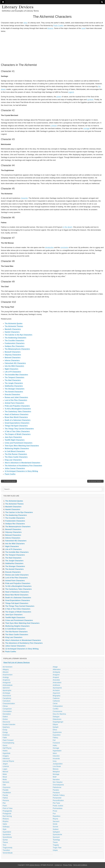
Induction (56, 756)
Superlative (7, 832)
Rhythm (6, 821)
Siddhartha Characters (14, 386)
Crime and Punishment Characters (19, 443)
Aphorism (6, 688)
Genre (5, 745)
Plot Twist (56, 803)
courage (86, 128)
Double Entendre (9, 724)
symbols (90, 100)
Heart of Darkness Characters (17, 414)
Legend (71, 92)
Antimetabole (8, 685)
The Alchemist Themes (14, 326)
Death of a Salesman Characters (18, 420)
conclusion (64, 247)
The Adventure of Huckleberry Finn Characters (23, 466)
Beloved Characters (13, 358)
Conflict (56, 709)
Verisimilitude (8, 853)
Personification (58, 800)
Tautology (56, 840)
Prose (55, 811)
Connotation (7, 711)
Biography (57, 696)
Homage (56, 748)
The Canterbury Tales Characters (18, 411)
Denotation (7, 714)
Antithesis (56, 685)
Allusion (6, 672)
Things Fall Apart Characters (16, 426)
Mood (5, 777)
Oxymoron (7, 787)
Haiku (55, 745)
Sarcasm (56, 821)
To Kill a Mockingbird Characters (18, 409)
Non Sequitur (58, 782)
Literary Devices (18, 7)
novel (83, 28)
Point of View (8, 808)
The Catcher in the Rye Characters (18, 335)
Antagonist (7, 683)
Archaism (56, 690)
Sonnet (55, 827)
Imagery (6, 756)
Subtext (56, 829)
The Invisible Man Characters (16, 375)
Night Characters (11, 369)
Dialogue (56, 717)
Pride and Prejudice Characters (17, 406)
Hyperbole (6, 753)
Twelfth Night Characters (15, 440)
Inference (6, 759)
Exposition (57, 735)
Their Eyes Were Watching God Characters (22, 446)
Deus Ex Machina (59, 714)
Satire (5, 824)
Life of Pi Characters (13, 372)
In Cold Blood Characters (15, 451)
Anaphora (6, 680)
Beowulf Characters (13, 352)
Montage (56, 774)
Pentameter (57, 798)
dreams (50, 28)
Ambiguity (56, 672)
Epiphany (6, 727)
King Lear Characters (13, 460)
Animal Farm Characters (14, 403)
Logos (5, 769)
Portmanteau (58, 808)
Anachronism (8, 675)
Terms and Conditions (80, 865)
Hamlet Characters (12, 332)
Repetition (57, 816)
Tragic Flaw (57, 848)
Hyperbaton (57, 751)
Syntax (5, 840)
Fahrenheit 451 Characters (15, 363)
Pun (54, 814)
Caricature (7, 701)
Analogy (6, 677)
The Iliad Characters (13, 380)
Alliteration (57, 669)
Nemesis (6, 782)
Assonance (7, 696)
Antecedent (57, 683)
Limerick (6, 766)
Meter (5, 774)
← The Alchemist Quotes (9, 481)
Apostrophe (7, 690)
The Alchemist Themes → (95, 481)
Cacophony (7, 698)
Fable (5, 738)
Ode (4, 785)
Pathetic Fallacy (59, 795)
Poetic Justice (58, 806)
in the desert (68, 227)
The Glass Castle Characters (16, 457)
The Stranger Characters (15, 389)
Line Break (57, 766)
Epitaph (56, 727)
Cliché (55, 704)
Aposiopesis (57, 688)
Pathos (5, 798)
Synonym (56, 837)
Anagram (56, 675)
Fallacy (55, 738)
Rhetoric (6, 819)
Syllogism (56, 832)
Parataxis (56, 793)
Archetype (6, 693)
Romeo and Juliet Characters (16, 397)
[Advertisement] (52, 47)
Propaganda (7, 811)
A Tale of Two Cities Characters (17, 431)
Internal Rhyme (8, 761)
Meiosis (56, 769)
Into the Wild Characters (14, 366)
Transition (6, 850)
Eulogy (5, 732)
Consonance (58, 711)
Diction (5, 719)
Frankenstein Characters (15, 343)
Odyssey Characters (13, 355)
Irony (55, 761)
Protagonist (7, 814)
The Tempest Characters (14, 377)
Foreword (56, 743)
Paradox (56, 790)
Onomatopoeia (58, 785)
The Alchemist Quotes (14, 323)
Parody (5, 795)
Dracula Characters (12, 394)
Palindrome (57, 787)
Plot (4, 803)
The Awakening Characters (15, 338)
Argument (56, 693)
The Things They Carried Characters (19, 429)
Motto (5, 779)
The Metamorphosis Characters (17, 349)
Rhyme (55, 819)
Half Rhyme (7, 748)
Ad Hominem (7, 667)
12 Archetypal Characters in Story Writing (21, 471)
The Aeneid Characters (14, 392)
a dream (54, 126)
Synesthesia (7, 837)
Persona (6, 800)
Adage (55, 667)
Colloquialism (58, 706)
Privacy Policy (68, 865)
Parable (6, 790)
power (59, 97)
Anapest (56, 677)
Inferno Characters (12, 360)
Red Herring (7, 816)
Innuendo (56, 759)
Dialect (5, 717)
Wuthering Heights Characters (17, 448)
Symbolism (7, 835)
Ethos (55, 730)
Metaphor (56, 772)
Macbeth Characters (13, 329)
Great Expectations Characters (17, 423)
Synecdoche (57, 835)
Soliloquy (6, 827)
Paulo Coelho (58, 26)
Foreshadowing (8, 743)
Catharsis (56, 701)
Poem (5, 806)
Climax (5, 706)
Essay (5, 730)
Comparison (7, 709)
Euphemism (57, 732)
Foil (54, 740)
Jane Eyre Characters (13, 437)
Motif (55, 777)
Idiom (55, 753)
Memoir (5, 772)
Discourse (6, 722)
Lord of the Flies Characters (16, 400)
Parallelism (7, 793)
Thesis (55, 842)
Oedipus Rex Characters (14, 346)
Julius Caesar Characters (15, 468)
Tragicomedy (7, 848)
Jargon (5, 764)
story (25, 23)
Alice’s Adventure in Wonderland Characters (22, 463)
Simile (55, 824)
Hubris (5, 751)
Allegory (6, 669)
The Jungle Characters (14, 383)
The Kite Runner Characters (16, 454)
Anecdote (56, 680)
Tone (4, 845)
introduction (49, 247)
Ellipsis (55, 724)
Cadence (56, 698)
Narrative (56, 779)
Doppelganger (58, 722)
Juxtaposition (58, 764)
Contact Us (58, 865)
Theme (5, 842)
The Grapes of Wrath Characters (18, 434)
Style (4, 829)
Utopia (55, 850)
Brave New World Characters (16, 417)
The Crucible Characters (14, 340)
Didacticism (57, 719)
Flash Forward (8, 740)
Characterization (9, 704)
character (24, 198)
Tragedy (56, 845)
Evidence (6, 735)
